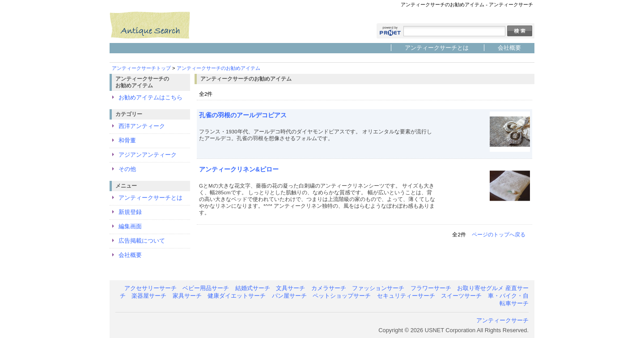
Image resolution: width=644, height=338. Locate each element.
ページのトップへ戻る (499, 235)
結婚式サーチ (253, 288)
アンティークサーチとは (437, 48)
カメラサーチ (329, 288)
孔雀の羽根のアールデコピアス (243, 115)
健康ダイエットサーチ (237, 296)
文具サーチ (290, 288)
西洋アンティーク (142, 126)
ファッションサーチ (378, 288)
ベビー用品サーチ (206, 288)
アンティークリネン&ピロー (239, 169)
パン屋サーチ (289, 296)
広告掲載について (142, 241)
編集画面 (130, 226)
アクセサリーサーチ (150, 288)
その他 (127, 169)
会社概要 (509, 48)
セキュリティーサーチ (406, 296)
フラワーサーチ (431, 288)
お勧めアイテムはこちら (150, 97)
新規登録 (130, 212)
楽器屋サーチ (149, 296)
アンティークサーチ (502, 320)
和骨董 (127, 140)
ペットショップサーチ (342, 296)
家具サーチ (187, 296)
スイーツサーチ (461, 296)
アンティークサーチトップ (141, 68)
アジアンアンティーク (148, 155)
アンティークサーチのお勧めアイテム (218, 68)
